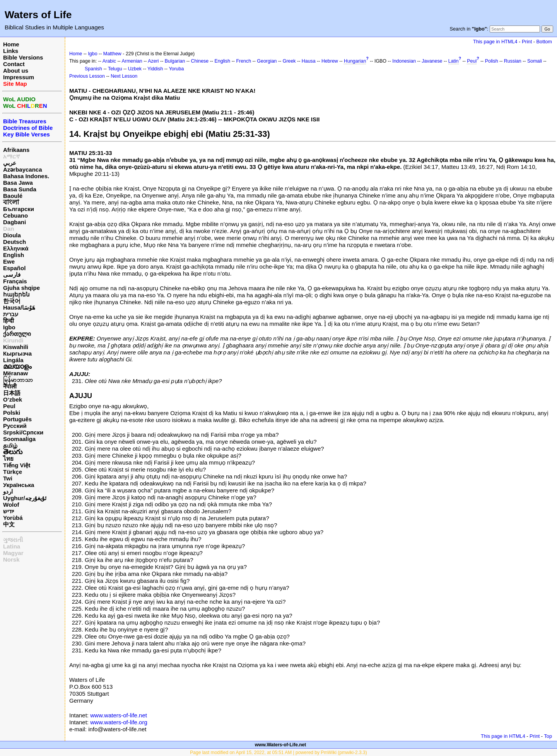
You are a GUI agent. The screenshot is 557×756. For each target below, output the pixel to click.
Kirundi (13, 340)
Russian (513, 61)
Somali (535, 61)
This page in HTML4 (495, 42)
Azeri (153, 61)
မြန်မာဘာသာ (18, 380)
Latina (12, 546)
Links (11, 51)
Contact (14, 64)
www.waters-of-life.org (119, 722)
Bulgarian (175, 61)
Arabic (109, 61)
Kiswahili (16, 347)
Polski (12, 413)
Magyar (13, 553)
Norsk (11, 559)
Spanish (93, 69)
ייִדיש (9, 511)
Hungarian (355, 61)
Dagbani (15, 222)
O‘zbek (13, 399)
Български (19, 209)
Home (11, 44)
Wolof (11, 505)
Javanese (432, 61)
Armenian (132, 61)
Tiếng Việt (17, 465)
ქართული (17, 334)
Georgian (267, 61)
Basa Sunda (20, 189)
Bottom (544, 42)
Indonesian (404, 61)
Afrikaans (16, 150)
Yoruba (176, 69)
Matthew (112, 54)
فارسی (12, 275)
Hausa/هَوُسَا (19, 307)
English (14, 255)
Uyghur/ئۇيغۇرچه (25, 498)
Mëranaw (15, 373)
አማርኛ (12, 156)
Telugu (115, 69)
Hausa (309, 61)
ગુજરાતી (13, 540)
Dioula (12, 235)
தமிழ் (10, 445)
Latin (454, 61)
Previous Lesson (87, 76)
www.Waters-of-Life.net (280, 745)
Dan (9, 229)
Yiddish (155, 69)
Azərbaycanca (23, 169)
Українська (19, 485)
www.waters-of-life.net (119, 715)
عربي (10, 163)
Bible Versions (23, 57)
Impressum (19, 77)
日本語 (12, 393)
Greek (289, 61)
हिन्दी (9, 321)
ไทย (8, 459)
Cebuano (15, 215)
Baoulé (13, 196)
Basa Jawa (18, 183)
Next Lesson (124, 76)
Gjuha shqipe (21, 288)
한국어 (12, 301)
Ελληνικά (16, 248)
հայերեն (16, 294)
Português (17, 419)
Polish (492, 61)
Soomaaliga (19, 439)
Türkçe (13, 472)
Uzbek (135, 69)
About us (16, 71)
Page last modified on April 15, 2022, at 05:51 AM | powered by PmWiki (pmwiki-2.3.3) (278, 753)
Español (14, 268)
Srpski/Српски (23, 432)
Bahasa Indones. (26, 176)
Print (527, 42)
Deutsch (15, 242)
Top (548, 736)
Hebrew (330, 61)
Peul (9, 406)
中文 (9, 524)
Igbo (9, 327)
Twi (8, 478)
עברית (11, 314)
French (243, 61)
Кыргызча (17, 353)
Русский (15, 426)
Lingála (13, 360)
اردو (8, 491)
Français (15, 281)
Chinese (200, 61)
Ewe (9, 261)
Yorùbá (13, 518)
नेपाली (10, 386)
